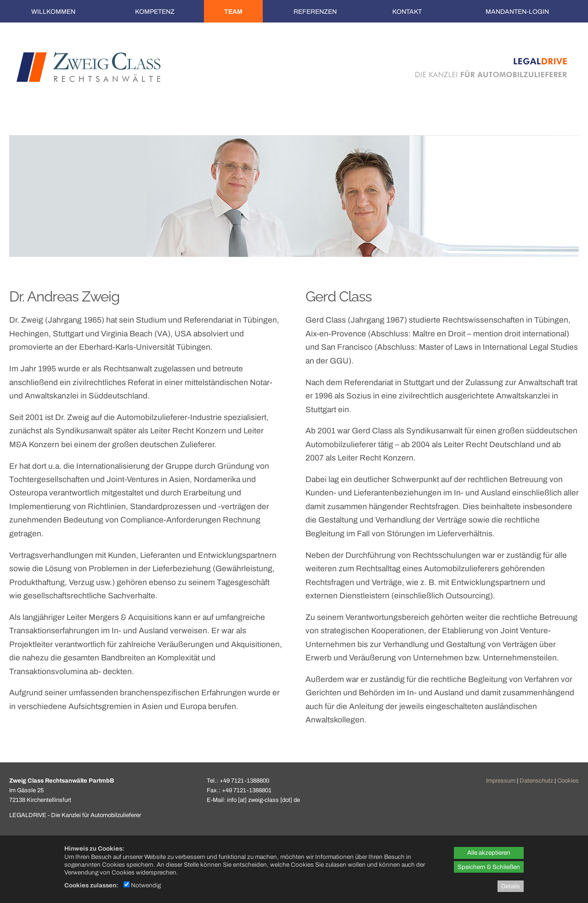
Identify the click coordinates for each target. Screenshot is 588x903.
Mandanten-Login (517, 12)
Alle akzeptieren (489, 853)
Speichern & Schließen (489, 867)
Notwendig (142, 885)
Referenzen (315, 12)
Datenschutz (536, 781)
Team (233, 12)
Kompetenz (155, 12)
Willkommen (53, 12)
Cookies (568, 781)
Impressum (501, 781)
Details (511, 886)
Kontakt (407, 12)
